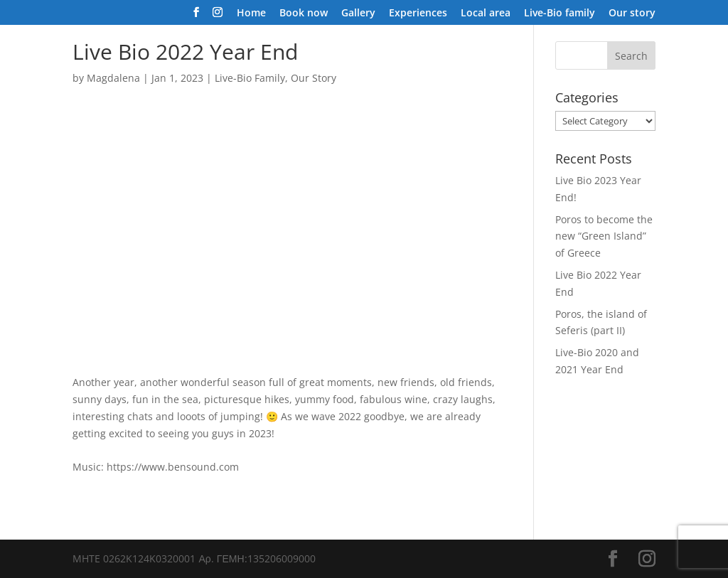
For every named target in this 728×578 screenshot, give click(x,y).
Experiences (418, 14)
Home (251, 14)
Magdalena (113, 78)
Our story (632, 14)
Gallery (358, 14)
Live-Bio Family (250, 78)
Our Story (314, 78)
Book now (304, 14)
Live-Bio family (560, 14)
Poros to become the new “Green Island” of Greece (604, 236)
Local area (486, 14)
